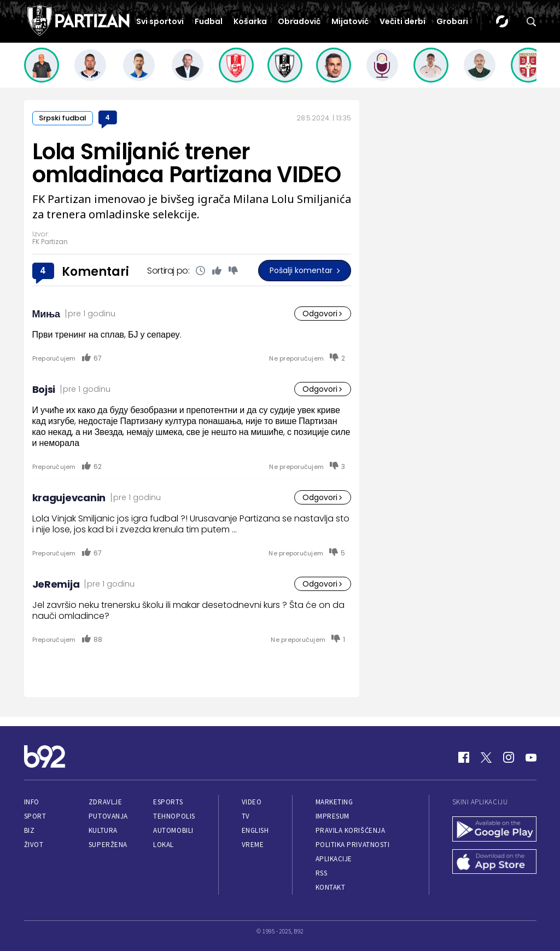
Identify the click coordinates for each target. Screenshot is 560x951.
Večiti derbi (402, 21)
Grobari (452, 21)
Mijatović (350, 21)
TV (246, 816)
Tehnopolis (174, 816)
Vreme (253, 845)
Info (32, 802)
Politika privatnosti (353, 845)
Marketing (334, 802)
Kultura (103, 830)
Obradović (299, 21)
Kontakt (331, 887)
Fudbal (209, 21)
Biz (30, 830)
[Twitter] (486, 757)
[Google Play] (494, 830)
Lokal (164, 845)
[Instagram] (509, 757)
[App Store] (494, 863)
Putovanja (108, 816)
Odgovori (323, 314)
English (255, 830)
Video (252, 802)
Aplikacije (334, 859)
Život (34, 845)
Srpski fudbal (63, 118)
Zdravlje (105, 802)
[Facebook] (464, 757)
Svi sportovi (160, 21)
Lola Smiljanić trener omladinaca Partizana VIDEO (186, 163)
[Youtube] (531, 757)
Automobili (173, 830)
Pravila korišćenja (351, 830)
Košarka (250, 21)
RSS (322, 873)
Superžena (108, 845)
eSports (168, 802)
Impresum (332, 816)
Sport (35, 816)
